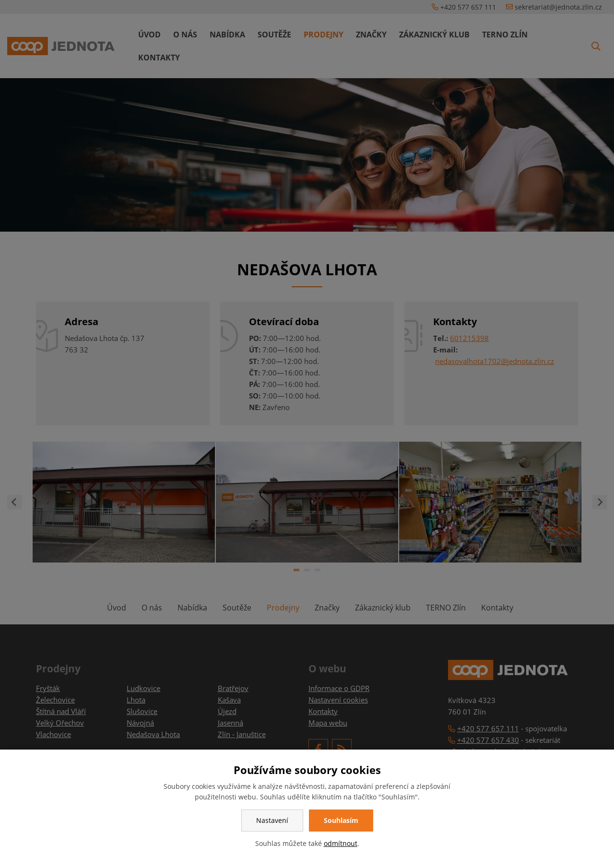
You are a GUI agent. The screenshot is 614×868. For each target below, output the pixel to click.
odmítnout (341, 843)
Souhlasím (341, 820)
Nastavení (272, 820)
